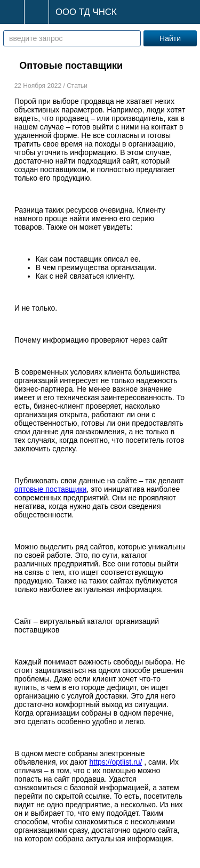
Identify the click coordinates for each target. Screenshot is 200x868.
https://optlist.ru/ (116, 762)
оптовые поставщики (51, 489)
